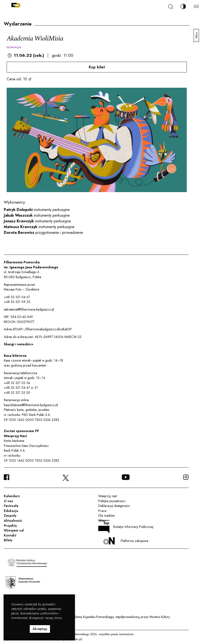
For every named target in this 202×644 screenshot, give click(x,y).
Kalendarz (12, 496)
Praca (102, 511)
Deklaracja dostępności (114, 506)
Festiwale (11, 506)
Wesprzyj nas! (108, 496)
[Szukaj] (171, 7)
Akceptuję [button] (40, 629)
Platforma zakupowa (126, 541)
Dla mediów (106, 516)
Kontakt (10, 535)
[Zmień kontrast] (183, 6)
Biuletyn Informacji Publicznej (126, 527)
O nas (8, 501)
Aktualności (13, 521)
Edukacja (11, 511)
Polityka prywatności (112, 501)
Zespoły (10, 516)
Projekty (10, 526)
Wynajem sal (14, 530)
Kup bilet (97, 67)
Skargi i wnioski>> (19, 344)
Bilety (8, 540)
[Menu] (196, 6)
